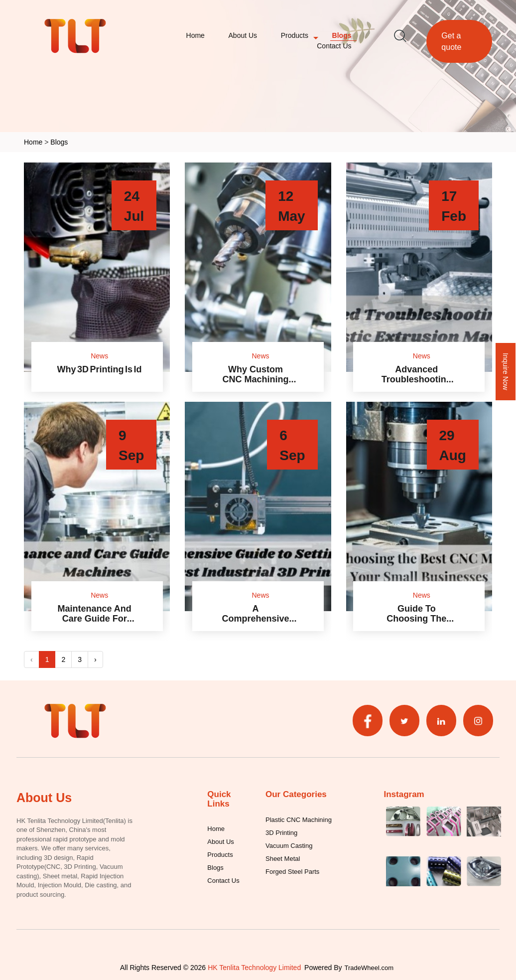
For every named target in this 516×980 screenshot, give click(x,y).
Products (295, 35)
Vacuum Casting (289, 845)
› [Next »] (95, 659)
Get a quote (451, 41)
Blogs (342, 35)
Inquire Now (506, 372)
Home (195, 35)
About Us (243, 35)
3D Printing (281, 832)
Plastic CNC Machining (299, 819)
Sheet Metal (283, 858)
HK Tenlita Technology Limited (254, 967)
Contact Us (334, 46)
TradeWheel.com (369, 968)
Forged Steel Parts (292, 871)
